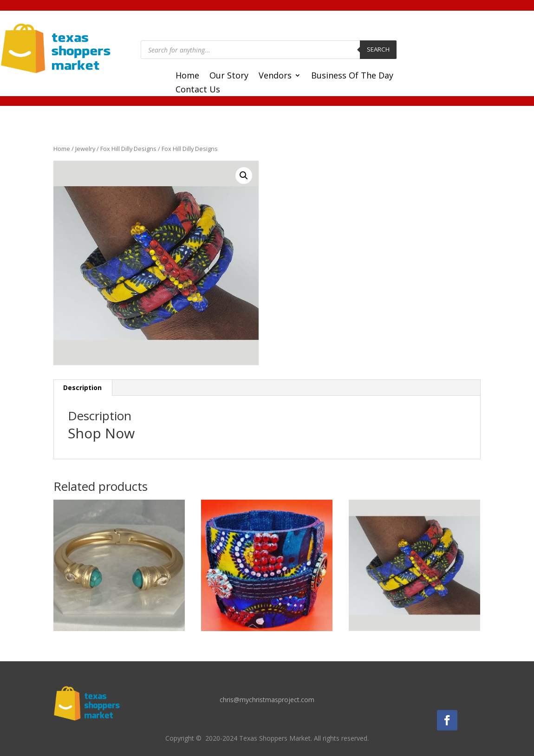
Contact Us (198, 90)
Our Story (229, 76)
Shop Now (101, 433)
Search (378, 49)
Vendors (275, 76)
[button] (244, 176)
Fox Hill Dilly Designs (128, 149)
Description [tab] (82, 388)
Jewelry (85, 149)
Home (187, 76)
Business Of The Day (352, 76)
